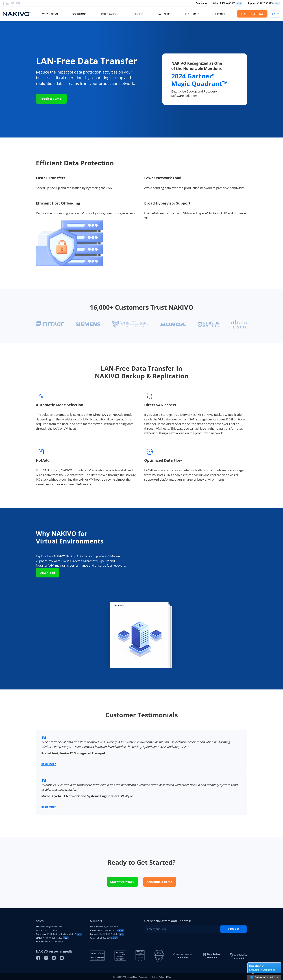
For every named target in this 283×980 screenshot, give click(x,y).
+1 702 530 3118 (261, 3)
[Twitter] (13, 3)
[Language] (275, 14)
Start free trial (122, 882)
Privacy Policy (158, 977)
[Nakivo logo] (17, 14)
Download (47, 573)
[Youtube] (18, 3)
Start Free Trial (252, 14)
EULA (168, 977)
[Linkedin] (8, 3)
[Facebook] (4, 3)
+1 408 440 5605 (224, 3)
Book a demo (51, 99)
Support (219, 14)
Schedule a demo (160, 882)
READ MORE (49, 764)
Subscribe (234, 929)
